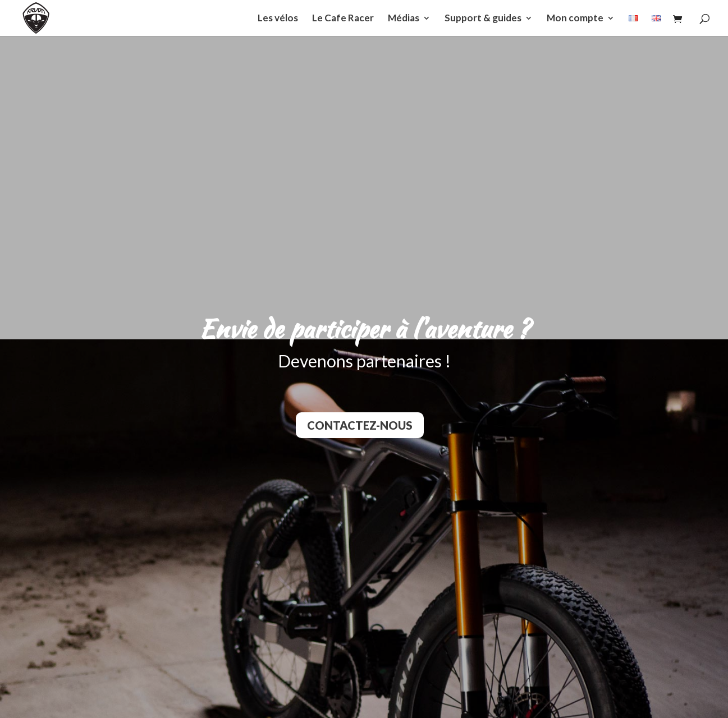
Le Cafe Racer (343, 19)
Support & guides (483, 19)
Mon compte (575, 19)
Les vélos (278, 19)
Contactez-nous (360, 425)
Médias (404, 19)
